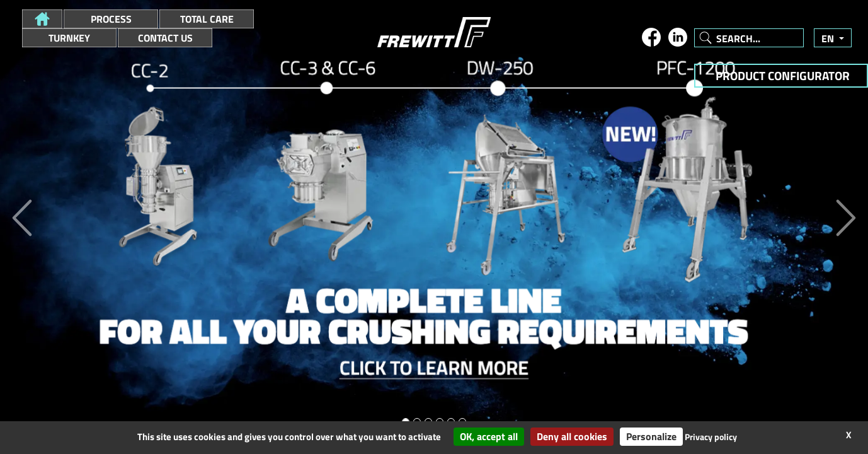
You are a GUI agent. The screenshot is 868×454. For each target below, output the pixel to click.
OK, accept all (489, 436)
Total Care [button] (207, 19)
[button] (42, 19)
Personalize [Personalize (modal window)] (651, 436)
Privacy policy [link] (711, 437)
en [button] (829, 38)
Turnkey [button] (69, 38)
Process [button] (111, 19)
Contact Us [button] (165, 38)
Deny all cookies (572, 436)
